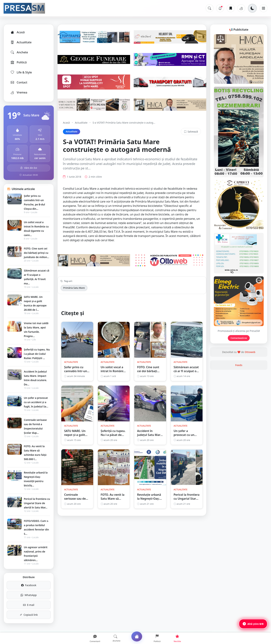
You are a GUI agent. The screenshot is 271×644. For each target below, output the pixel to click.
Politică (18, 62)
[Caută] (210, 8)
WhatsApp (29, 595)
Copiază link (29, 615)
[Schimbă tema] (252, 8)
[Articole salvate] (231, 8)
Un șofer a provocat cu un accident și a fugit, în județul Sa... (36, 402)
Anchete (19, 52)
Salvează (191, 132)
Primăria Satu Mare (74, 288)
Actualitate (21, 42)
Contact (19, 82)
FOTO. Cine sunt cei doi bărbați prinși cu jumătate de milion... (36, 253)
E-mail (29, 605)
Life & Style (21, 72)
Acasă (17, 32)
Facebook (29, 585)
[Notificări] (220, 8)
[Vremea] (241, 8)
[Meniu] (263, 8)
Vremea (19, 92)
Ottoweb (250, 352)
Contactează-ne (239, 338)
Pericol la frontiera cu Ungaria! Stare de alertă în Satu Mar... (37, 503)
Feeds (239, 365)
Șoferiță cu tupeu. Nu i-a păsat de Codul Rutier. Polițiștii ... (37, 354)
